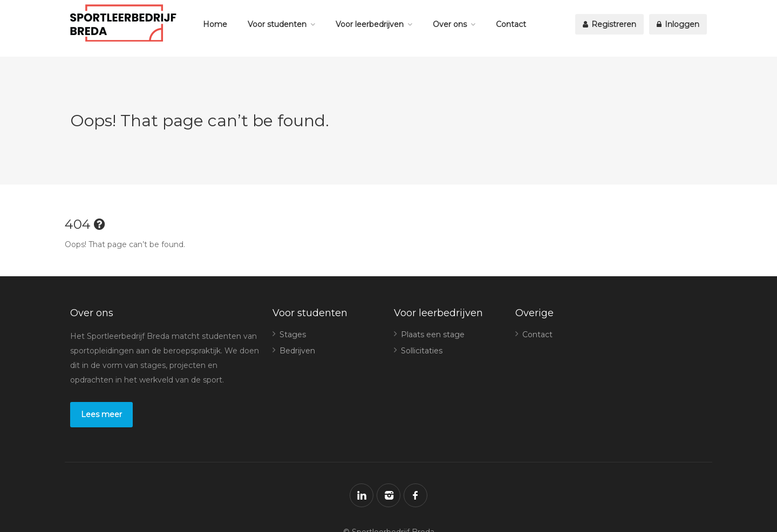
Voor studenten (277, 24)
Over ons (450, 24)
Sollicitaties (422, 351)
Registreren (609, 24)
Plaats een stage (433, 335)
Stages (293, 335)
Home (215, 24)
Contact (511, 24)
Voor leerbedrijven (370, 24)
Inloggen (678, 24)
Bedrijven (297, 351)
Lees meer (101, 414)
